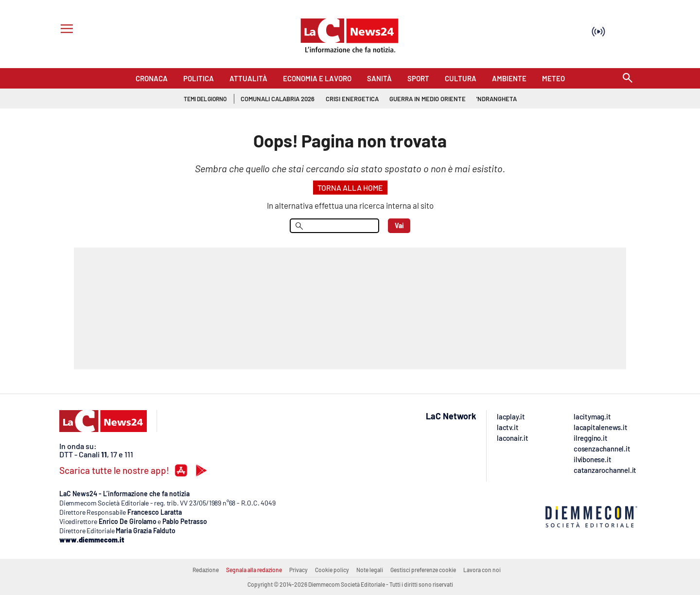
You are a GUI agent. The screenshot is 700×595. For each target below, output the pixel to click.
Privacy (298, 570)
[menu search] (334, 226)
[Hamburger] (65, 30)
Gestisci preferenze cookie (423, 570)
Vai (399, 225)
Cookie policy (332, 570)
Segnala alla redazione (254, 570)
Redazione (206, 570)
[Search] (628, 79)
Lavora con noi (482, 570)
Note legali (370, 570)
